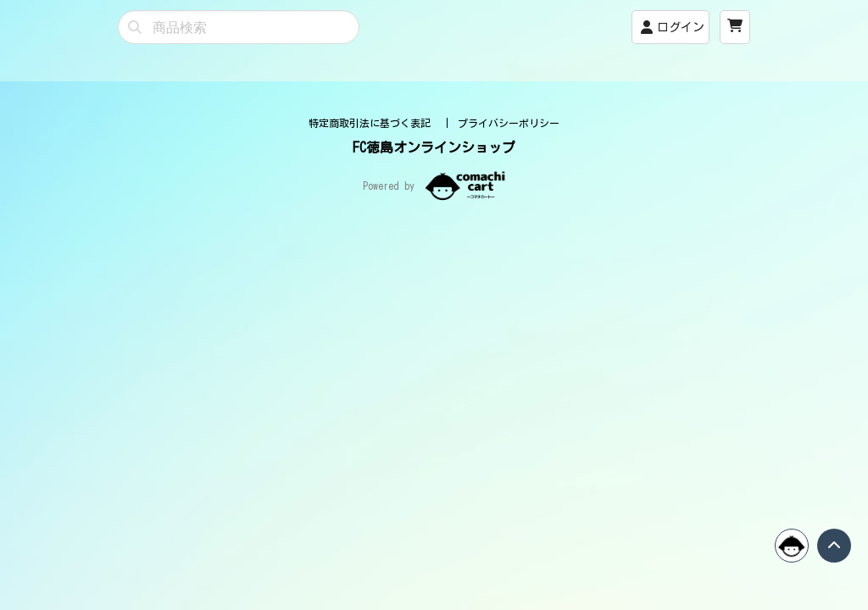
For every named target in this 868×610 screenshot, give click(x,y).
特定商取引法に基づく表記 (373, 306)
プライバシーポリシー (509, 306)
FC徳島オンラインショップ (434, 330)
